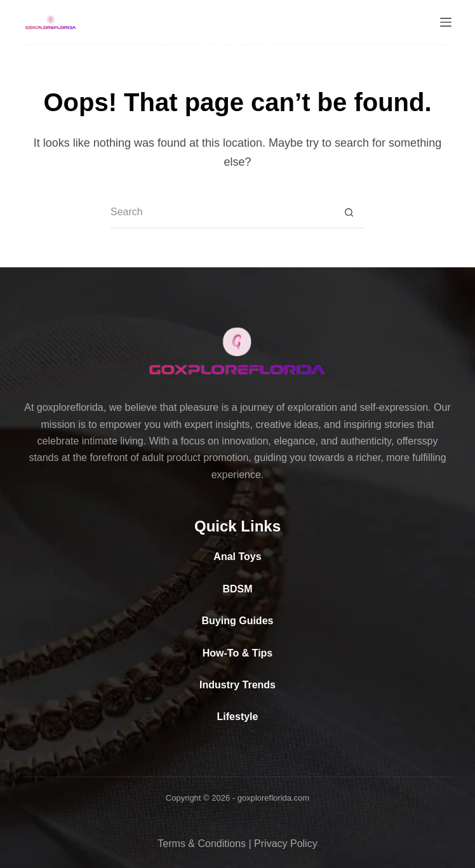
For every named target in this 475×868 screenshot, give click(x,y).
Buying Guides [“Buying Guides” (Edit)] (238, 621)
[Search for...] (222, 213)
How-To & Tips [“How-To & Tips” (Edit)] (238, 653)
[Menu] (446, 22)
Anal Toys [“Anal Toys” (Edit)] (237, 557)
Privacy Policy (286, 844)
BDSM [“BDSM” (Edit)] (237, 589)
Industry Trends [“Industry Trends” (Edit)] (237, 685)
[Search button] (349, 213)
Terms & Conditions (202, 844)
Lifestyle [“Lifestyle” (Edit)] (238, 717)
